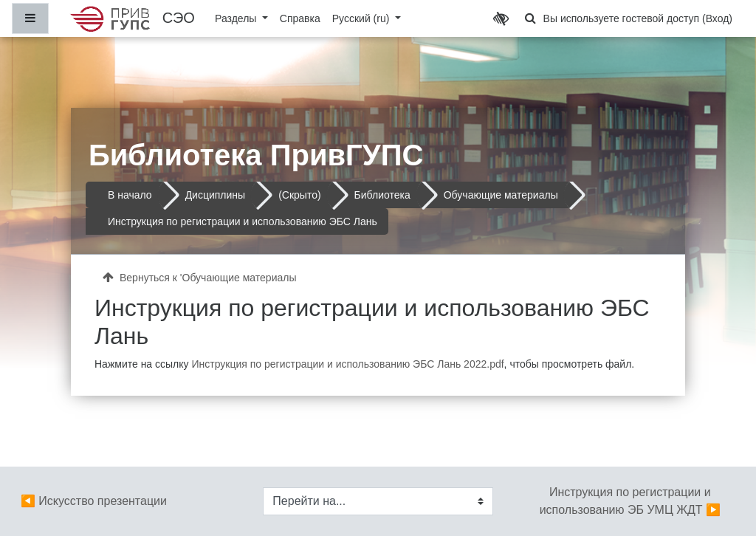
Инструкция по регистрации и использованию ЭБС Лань (243, 221)
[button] (531, 18)
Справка (300, 18)
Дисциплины (216, 195)
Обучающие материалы (501, 195)
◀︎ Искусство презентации (94, 501)
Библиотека (382, 195)
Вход (718, 18)
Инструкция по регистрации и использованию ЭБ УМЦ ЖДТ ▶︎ (630, 501)
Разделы (237, 18)
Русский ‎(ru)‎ (362, 18)
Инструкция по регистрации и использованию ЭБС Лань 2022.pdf (347, 364)
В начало (130, 195)
